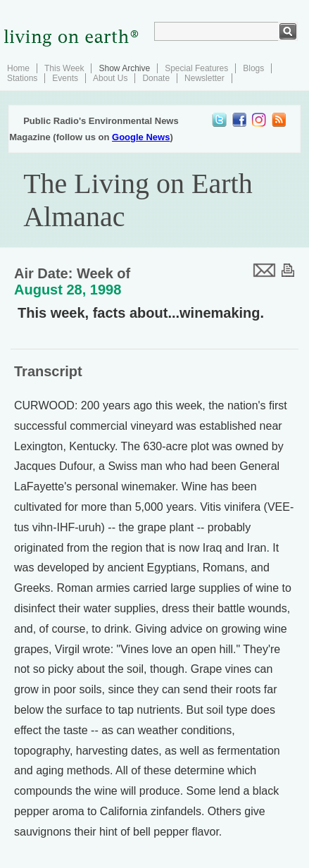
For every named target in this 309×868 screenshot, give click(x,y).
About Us (110, 78)
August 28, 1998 (68, 290)
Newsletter (204, 78)
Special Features (196, 68)
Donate (156, 78)
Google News (141, 137)
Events (65, 78)
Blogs (253, 68)
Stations (22, 78)
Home (18, 68)
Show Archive (124, 68)
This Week (64, 68)
